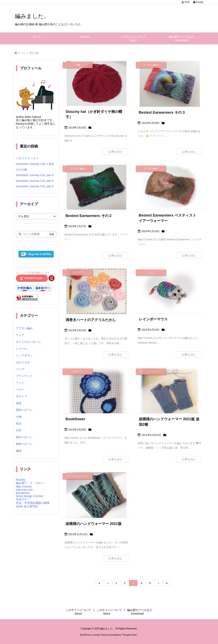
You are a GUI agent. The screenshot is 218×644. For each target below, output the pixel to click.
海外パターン (24, 437)
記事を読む (116, 152)
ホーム (22, 53)
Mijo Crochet (24, 487)
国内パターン (24, 410)
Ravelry (21, 480)
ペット (20, 383)
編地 (19, 451)
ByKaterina (23, 493)
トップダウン (24, 355)
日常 (19, 430)
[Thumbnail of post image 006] (170, 84)
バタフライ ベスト (27, 158)
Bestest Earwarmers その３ (162, 112)
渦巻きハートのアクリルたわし (91, 320)
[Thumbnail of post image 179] (97, 397)
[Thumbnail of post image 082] (97, 497)
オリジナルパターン (28, 342)
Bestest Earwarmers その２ (89, 216)
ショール (21, 349)
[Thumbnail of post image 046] (170, 393)
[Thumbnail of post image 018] (170, 291)
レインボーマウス (153, 319)
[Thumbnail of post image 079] (170, 187)
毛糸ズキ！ (23, 499)
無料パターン (24, 444)
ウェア (20, 335)
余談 (19, 403)
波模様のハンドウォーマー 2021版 (94, 524)
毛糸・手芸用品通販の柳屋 (33, 503)
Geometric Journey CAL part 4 (35, 181)
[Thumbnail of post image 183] (97, 187)
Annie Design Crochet (29, 496)
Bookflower (75, 419)
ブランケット (24, 376)
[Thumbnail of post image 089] (97, 291)
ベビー (20, 389)
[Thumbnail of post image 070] (97, 83)
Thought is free (129, 635)
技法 (19, 423)
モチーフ (21, 396)
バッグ (20, 369)
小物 (19, 417)
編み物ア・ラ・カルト (30, 483)
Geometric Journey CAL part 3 (35, 186)
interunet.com (24, 490)
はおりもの (23, 362)
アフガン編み (24, 328)
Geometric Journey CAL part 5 (35, 175)
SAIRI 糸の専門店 (27, 507)
